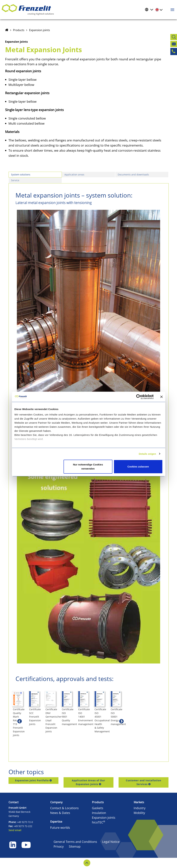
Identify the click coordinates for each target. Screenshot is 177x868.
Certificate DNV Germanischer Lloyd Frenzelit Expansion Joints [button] (102, 743)
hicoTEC (99, 822)
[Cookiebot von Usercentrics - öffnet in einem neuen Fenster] (141, 397)
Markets (139, 802)
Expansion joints (40, 30)
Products (19, 30)
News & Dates (60, 813)
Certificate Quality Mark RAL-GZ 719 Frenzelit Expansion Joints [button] (26, 743)
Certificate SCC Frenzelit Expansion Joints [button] (64, 741)
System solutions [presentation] (21, 175)
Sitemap (75, 846)
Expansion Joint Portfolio (32, 780)
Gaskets (98, 808)
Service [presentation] (15, 180)
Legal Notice (111, 842)
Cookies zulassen (138, 467)
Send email (15, 830)
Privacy (59, 846)
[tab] (35, 175)
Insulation (99, 813)
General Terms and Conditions (75, 842)
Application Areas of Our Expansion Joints (88, 782)
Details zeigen (147, 454)
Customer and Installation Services (144, 782)
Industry (140, 808)
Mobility (139, 813)
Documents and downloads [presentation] (133, 175)
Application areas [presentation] (74, 175)
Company (56, 802)
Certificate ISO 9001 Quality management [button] (137, 741)
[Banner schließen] (161, 397)
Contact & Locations (64, 808)
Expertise (56, 822)
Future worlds (60, 828)
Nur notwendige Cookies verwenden (88, 467)
